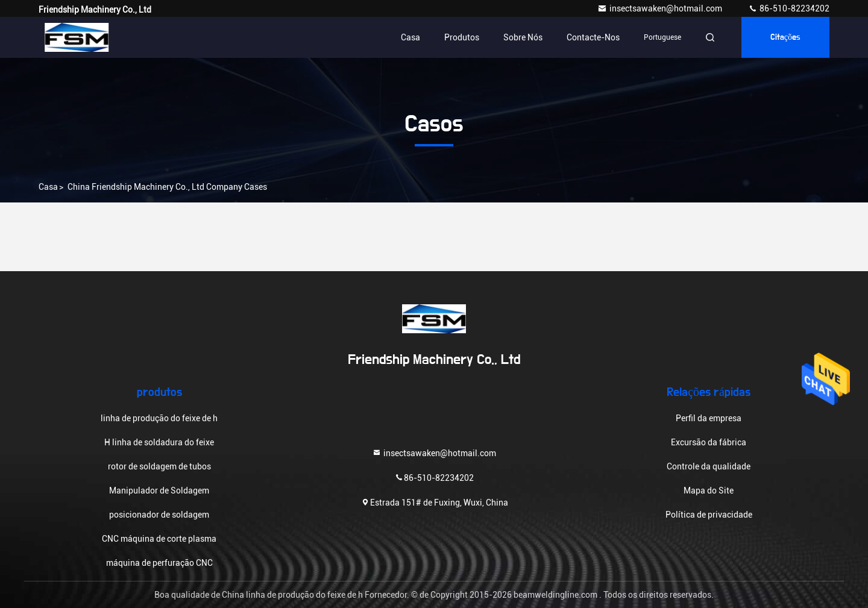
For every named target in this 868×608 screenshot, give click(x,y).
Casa (410, 37)
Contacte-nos (593, 37)
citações (785, 37)
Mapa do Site (709, 490)
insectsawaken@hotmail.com (661, 8)
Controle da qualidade (709, 466)
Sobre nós (523, 37)
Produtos (462, 37)
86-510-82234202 (789, 8)
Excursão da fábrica (709, 442)
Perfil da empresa (709, 418)
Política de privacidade (709, 515)
